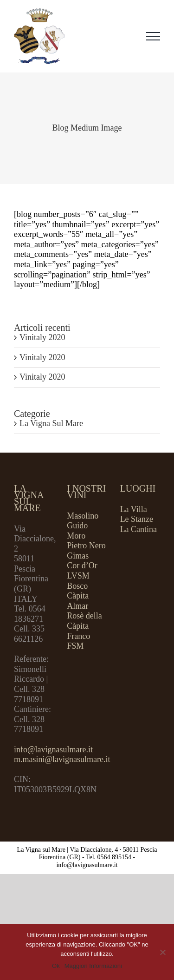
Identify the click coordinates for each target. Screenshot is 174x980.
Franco (78, 636)
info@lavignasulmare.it (53, 750)
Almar (77, 606)
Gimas (78, 556)
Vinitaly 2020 (42, 337)
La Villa (134, 509)
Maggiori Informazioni (93, 966)
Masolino (83, 516)
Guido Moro (77, 531)
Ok (56, 966)
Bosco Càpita (78, 591)
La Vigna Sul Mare (51, 423)
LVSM (78, 576)
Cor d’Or (82, 566)
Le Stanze (137, 519)
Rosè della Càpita (84, 621)
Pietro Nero (86, 546)
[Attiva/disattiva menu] (153, 36)
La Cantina (139, 529)
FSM (75, 646)
